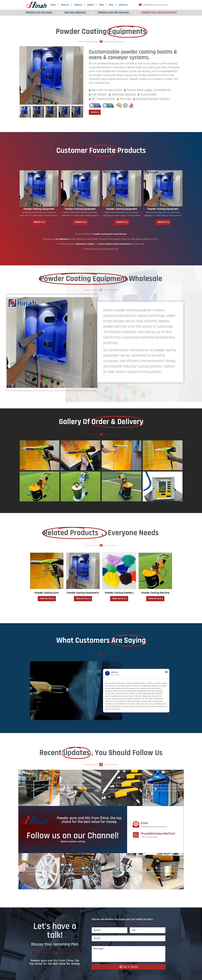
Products (78, 5)
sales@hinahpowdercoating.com (155, 5)
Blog (111, 5)
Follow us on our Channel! (73, 874)
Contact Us (123, 5)
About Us (65, 5)
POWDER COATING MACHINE (113, 13)
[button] (22, 76)
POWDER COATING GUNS (39, 13)
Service (90, 5)
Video (101, 5)
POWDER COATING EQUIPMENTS (159, 13)
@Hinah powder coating (73, 880)
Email (144, 862)
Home (53, 5)
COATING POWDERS (75, 13)
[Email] (136, 863)
